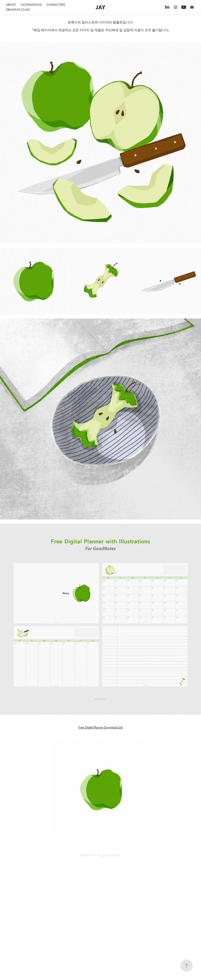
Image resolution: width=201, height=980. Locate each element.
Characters (56, 5)
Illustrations (31, 5)
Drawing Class (18, 10)
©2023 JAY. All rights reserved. (100, 855)
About (11, 5)
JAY (101, 7)
